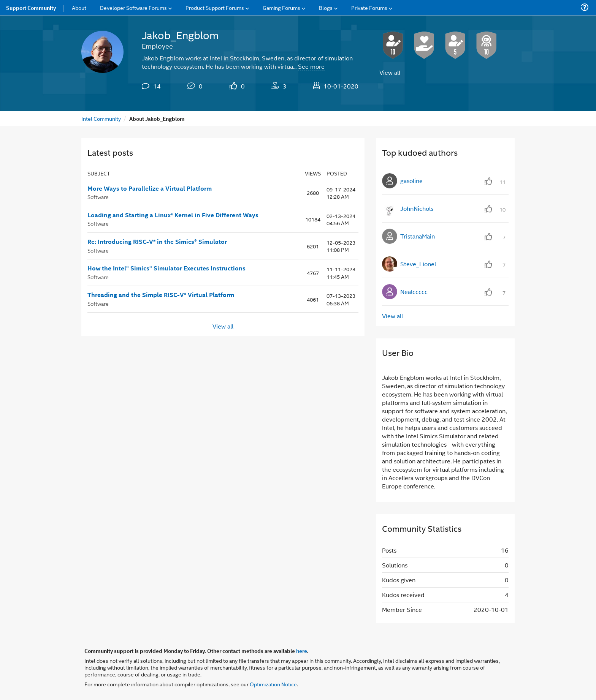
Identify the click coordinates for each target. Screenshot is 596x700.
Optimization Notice (273, 684)
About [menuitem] (79, 7)
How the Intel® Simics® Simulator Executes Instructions (166, 268)
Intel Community (101, 118)
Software (98, 197)
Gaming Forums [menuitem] (281, 7)
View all (390, 72)
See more (311, 66)
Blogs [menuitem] (326, 7)
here (302, 651)
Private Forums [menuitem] (369, 7)
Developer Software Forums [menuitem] (133, 7)
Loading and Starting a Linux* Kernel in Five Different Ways (173, 215)
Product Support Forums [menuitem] (215, 7)
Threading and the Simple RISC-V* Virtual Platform (161, 295)
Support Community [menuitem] (31, 8)
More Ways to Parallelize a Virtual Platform (150, 188)
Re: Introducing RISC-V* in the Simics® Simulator (157, 242)
